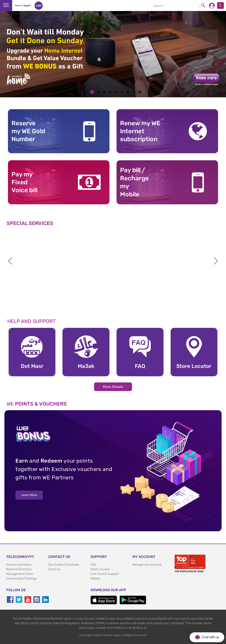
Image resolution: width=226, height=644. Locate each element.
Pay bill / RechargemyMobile (134, 182)
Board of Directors (19, 569)
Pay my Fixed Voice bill (24, 182)
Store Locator (100, 569)
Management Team (20, 574)
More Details (113, 387)
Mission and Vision (19, 565)
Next (216, 261)
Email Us (54, 569)
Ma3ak (95, 578)
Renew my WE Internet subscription (140, 131)
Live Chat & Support (105, 574)
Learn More (29, 495)
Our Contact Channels (64, 565)
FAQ (93, 565)
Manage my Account (147, 565)
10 (140, 92)
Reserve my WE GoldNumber (28, 131)
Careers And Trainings (21, 578)
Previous (10, 261)
